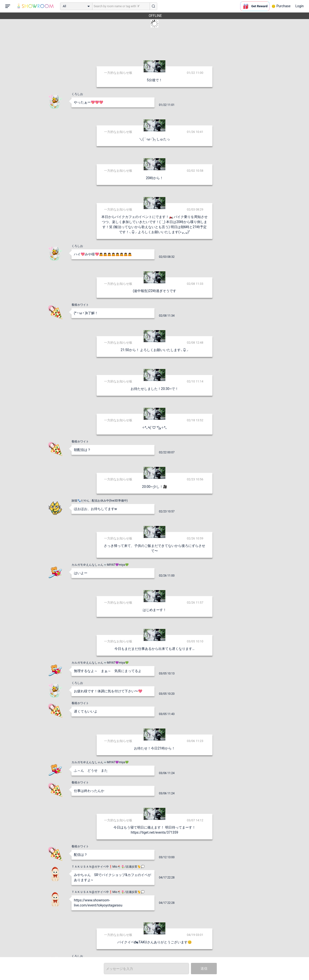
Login (299, 6)
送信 (204, 968)
